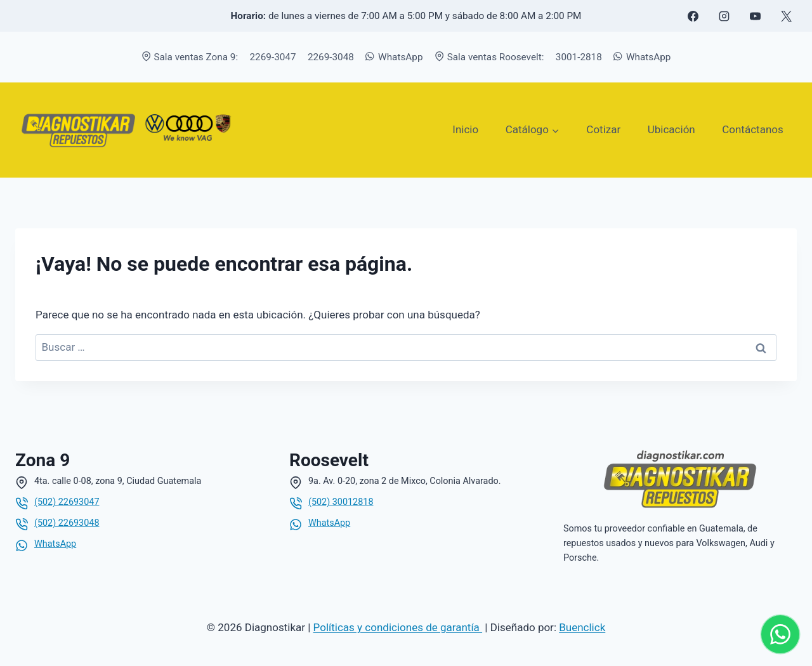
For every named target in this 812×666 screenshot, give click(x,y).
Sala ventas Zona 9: (190, 57)
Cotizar (603, 129)
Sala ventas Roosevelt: (489, 57)
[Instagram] (724, 16)
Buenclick (582, 627)
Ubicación (671, 129)
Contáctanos (753, 129)
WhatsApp (394, 57)
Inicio (465, 129)
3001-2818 (579, 57)
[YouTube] (755, 16)
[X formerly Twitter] (786, 16)
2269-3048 (331, 57)
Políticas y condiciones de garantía (398, 627)
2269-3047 (273, 57)
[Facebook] (693, 16)
